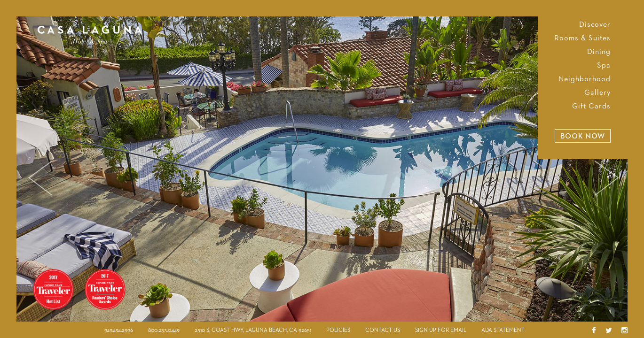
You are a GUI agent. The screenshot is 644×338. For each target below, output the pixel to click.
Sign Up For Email (441, 330)
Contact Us (383, 330)
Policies (338, 330)
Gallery (597, 93)
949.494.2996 (119, 330)
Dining (599, 52)
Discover (595, 25)
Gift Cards (591, 107)
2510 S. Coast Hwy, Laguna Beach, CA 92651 (253, 330)
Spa (604, 66)
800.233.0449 (164, 330)
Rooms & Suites (582, 38)
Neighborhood (585, 79)
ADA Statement (503, 330)
